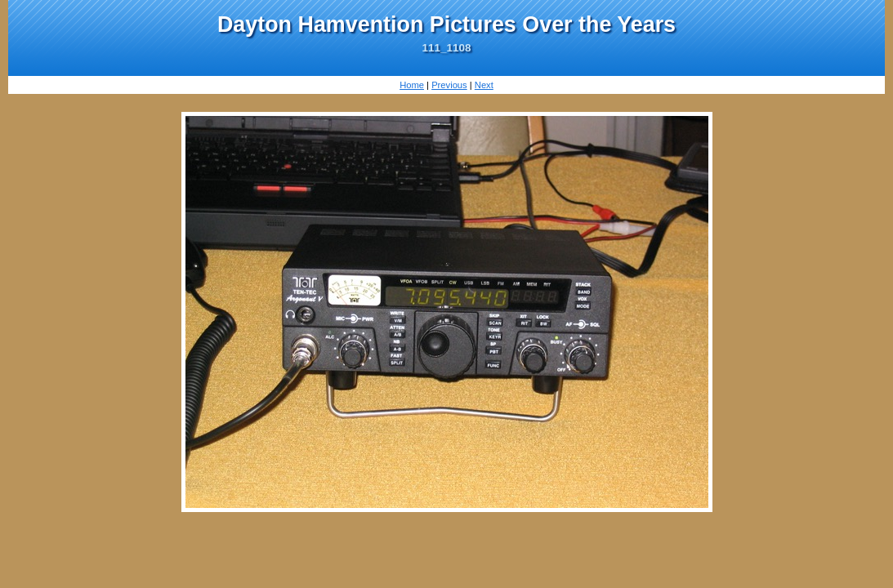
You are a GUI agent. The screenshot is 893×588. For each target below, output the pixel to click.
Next (484, 85)
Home (412, 85)
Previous (449, 85)
